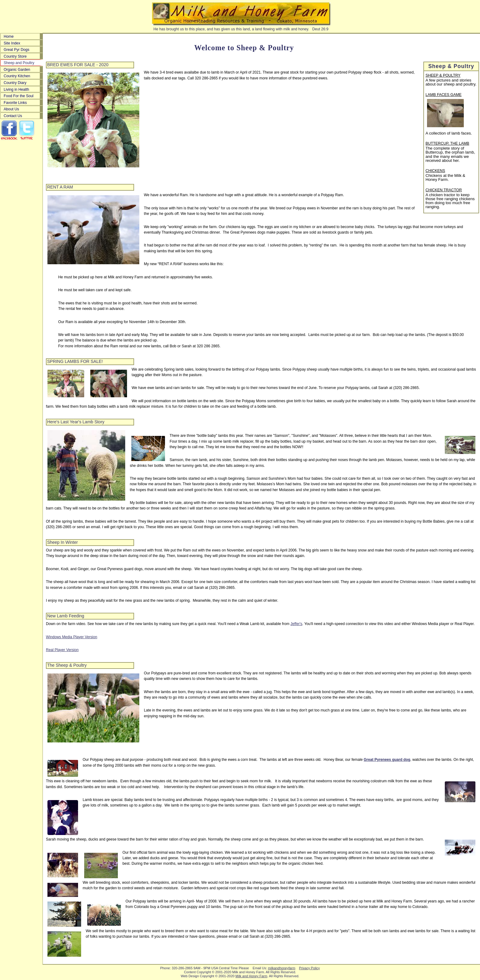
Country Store (15, 56)
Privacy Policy (309, 968)
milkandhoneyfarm (281, 968)
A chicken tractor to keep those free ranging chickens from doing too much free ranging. (450, 201)
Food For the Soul (19, 96)
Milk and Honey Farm (251, 976)
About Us (11, 109)
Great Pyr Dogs (17, 50)
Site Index (12, 43)
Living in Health (16, 90)
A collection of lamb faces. (449, 133)
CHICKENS (435, 171)
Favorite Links (15, 103)
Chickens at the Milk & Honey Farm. (445, 178)
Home (9, 36)
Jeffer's (296, 624)
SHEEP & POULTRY (443, 76)
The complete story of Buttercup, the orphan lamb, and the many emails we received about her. (450, 154)
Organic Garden (17, 70)
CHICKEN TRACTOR (444, 190)
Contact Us (13, 116)
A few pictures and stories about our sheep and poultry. (451, 82)
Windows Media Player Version (72, 637)
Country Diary (15, 83)
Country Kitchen (17, 76)
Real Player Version (62, 650)
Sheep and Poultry (19, 63)
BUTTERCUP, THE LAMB (447, 144)
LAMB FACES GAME (444, 95)
